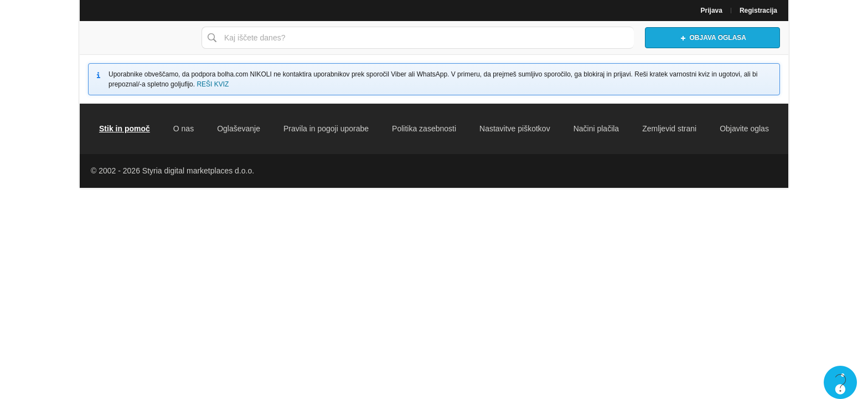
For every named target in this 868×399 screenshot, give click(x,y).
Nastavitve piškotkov (515, 129)
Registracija (758, 11)
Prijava (712, 11)
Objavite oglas (744, 129)
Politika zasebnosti (424, 129)
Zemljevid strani (669, 129)
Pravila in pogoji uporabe (326, 129)
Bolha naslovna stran (138, 38)
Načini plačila (596, 129)
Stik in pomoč (125, 129)
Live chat (840, 382)
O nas (184, 129)
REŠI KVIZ (213, 84)
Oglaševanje (239, 129)
